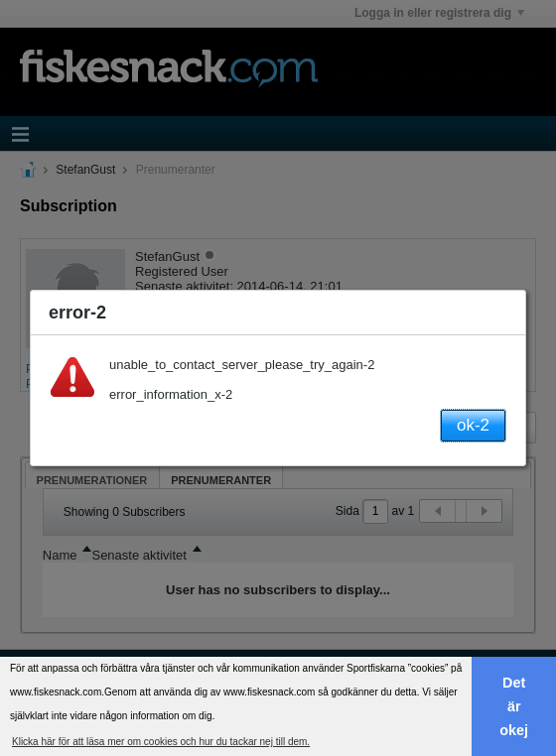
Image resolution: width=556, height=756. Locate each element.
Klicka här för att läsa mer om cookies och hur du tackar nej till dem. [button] (161, 742)
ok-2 (473, 425)
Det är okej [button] (514, 706)
